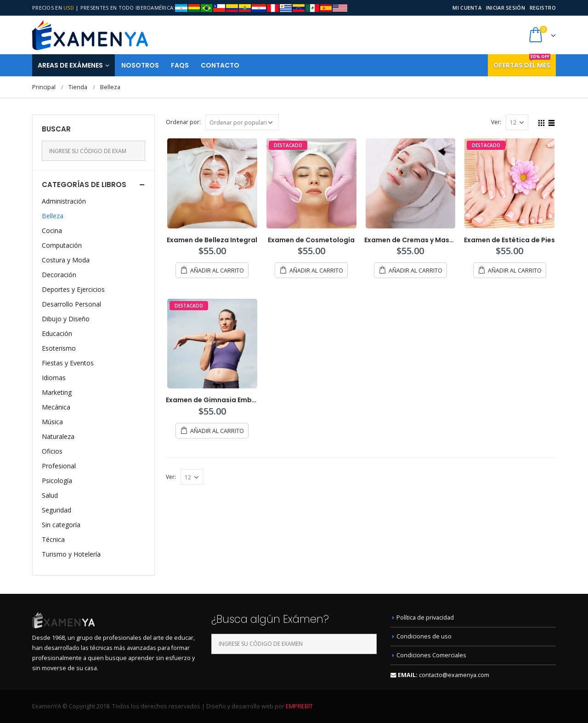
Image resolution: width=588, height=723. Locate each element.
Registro (543, 8)
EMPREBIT (299, 706)
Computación (62, 245)
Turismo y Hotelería (71, 554)
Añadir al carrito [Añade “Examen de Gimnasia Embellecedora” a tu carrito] (217, 431)
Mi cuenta (467, 8)
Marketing (57, 392)
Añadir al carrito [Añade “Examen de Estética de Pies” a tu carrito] (515, 270)
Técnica (53, 539)
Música (52, 422)
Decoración (59, 275)
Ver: (496, 122)
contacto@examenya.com (454, 675)
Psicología (57, 481)
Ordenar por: (183, 122)
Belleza (53, 216)
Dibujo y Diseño (66, 319)
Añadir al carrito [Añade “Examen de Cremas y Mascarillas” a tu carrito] (416, 270)
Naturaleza (58, 436)
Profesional (59, 466)
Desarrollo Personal (71, 304)
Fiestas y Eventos (68, 363)
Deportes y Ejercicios (73, 289)
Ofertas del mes (522, 62)
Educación (57, 333)
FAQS (180, 65)
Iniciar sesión (506, 8)
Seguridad (57, 510)
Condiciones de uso (424, 636)
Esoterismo (59, 348)
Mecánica (56, 407)
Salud (50, 495)
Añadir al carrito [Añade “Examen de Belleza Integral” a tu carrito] (217, 270)
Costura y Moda (66, 260)
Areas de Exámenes (70, 65)
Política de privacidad (425, 618)
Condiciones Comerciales (431, 655)
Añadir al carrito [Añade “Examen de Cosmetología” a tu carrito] (316, 270)
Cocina (52, 231)
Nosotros (140, 65)
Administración (64, 201)
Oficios (52, 451)
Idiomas (54, 378)
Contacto (220, 65)
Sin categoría (61, 525)
